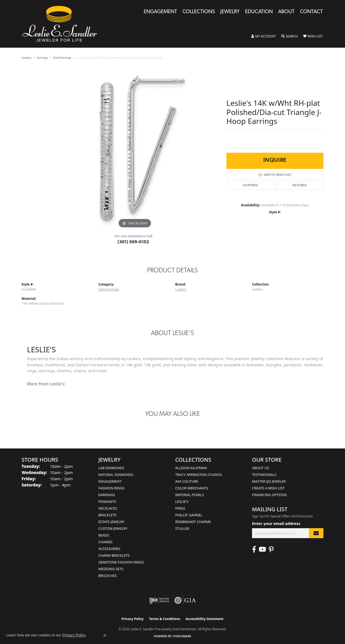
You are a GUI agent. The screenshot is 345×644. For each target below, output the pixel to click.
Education (259, 12)
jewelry (27, 58)
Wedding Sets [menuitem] (111, 569)
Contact (311, 12)
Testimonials (264, 475)
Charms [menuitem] (105, 542)
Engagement (160, 12)
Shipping (251, 186)
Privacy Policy (133, 619)
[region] (135, 149)
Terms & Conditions (165, 619)
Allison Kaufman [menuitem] (191, 468)
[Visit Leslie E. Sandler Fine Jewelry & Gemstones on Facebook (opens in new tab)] (254, 549)
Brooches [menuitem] (108, 576)
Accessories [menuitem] (109, 549)
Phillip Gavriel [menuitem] (189, 515)
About (286, 12)
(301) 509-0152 (133, 242)
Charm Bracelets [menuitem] (114, 555)
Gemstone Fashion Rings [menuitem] (121, 562)
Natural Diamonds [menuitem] (116, 475)
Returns (300, 186)
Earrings (42, 58)
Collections (199, 12)
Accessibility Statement (205, 619)
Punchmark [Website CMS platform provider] (182, 636)
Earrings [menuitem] (107, 495)
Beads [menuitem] (104, 535)
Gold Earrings (62, 58)
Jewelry (230, 12)
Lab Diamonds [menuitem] (111, 468)
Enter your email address (276, 523)
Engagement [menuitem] (110, 481)
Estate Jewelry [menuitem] (111, 522)
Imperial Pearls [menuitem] (189, 495)
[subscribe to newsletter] (316, 533)
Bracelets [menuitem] (107, 515)
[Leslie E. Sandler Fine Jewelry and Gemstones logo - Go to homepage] (62, 24)
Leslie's (181, 289)
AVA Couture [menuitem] (187, 481)
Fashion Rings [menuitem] (111, 488)
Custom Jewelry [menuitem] (113, 528)
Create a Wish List (268, 488)
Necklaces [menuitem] (108, 508)
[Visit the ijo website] (159, 600)
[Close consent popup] (105, 635)
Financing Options (269, 495)
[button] (264, 36)
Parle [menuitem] (180, 508)
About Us (261, 468)
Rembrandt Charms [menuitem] (193, 522)
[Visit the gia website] (185, 600)
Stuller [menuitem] (182, 528)
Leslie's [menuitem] (182, 502)
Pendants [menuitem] (107, 502)
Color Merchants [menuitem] (192, 488)
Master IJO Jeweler (269, 481)
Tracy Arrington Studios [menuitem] (199, 475)
